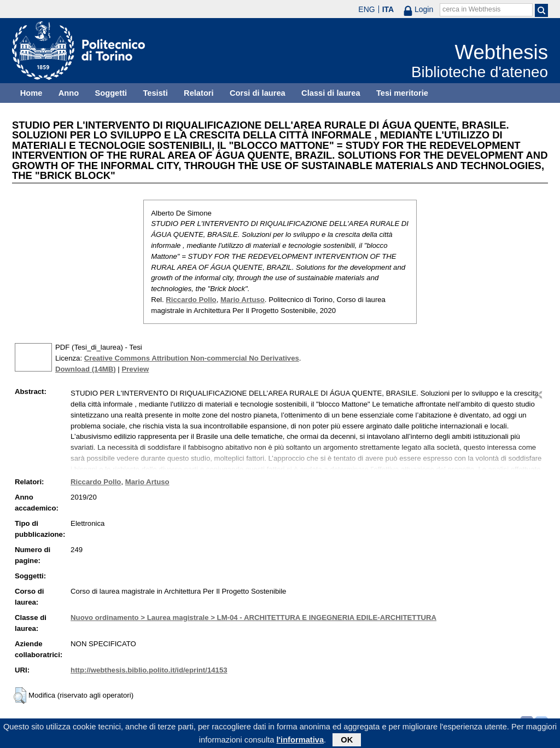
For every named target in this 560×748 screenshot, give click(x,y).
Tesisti (155, 93)
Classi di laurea (331, 93)
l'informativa (301, 742)
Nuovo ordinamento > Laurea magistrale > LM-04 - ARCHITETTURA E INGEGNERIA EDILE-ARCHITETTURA (253, 617)
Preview (135, 369)
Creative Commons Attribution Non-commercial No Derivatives (192, 358)
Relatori (199, 93)
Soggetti (111, 93)
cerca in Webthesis (471, 9)
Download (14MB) (86, 369)
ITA (388, 9)
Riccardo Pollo (191, 300)
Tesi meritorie (402, 93)
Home (31, 93)
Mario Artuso (243, 300)
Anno (69, 93)
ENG (366, 9)
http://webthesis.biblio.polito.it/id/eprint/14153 (149, 670)
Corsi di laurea (258, 93)
